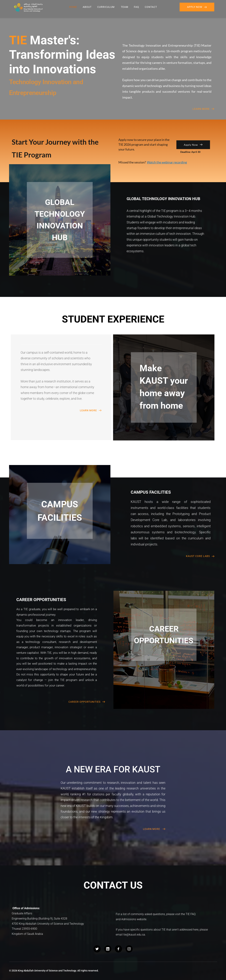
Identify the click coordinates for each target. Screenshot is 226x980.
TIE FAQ (191, 914)
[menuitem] (73, 7)
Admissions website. (134, 919)
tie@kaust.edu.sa (134, 935)
